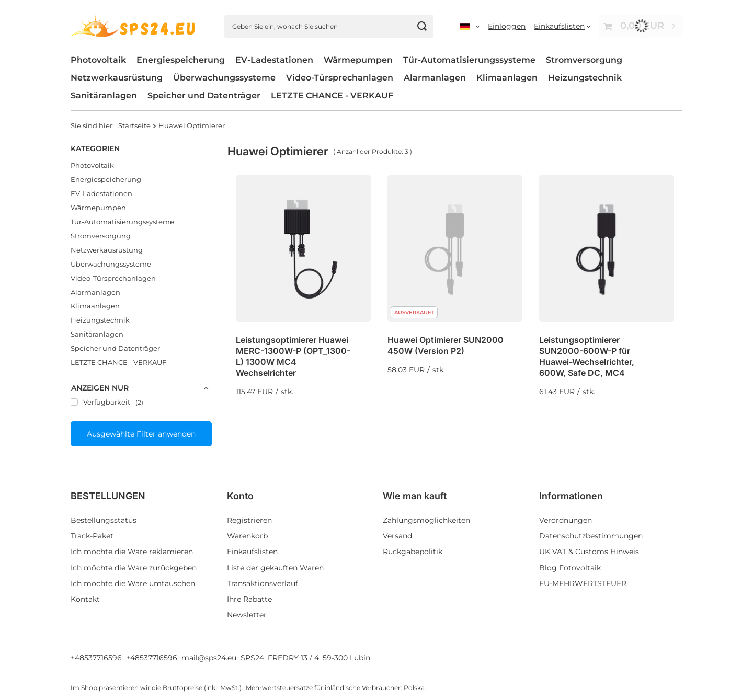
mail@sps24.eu (209, 658)
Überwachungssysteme (224, 78)
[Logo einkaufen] (134, 26)
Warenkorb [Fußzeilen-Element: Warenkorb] (247, 536)
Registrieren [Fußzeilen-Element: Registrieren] (249, 520)
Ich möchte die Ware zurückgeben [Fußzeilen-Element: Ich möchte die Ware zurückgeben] (134, 568)
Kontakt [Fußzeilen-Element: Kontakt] (85, 599)
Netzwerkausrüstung (117, 78)
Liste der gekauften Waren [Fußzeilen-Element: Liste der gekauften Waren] (275, 568)
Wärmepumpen (358, 60)
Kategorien (95, 148)
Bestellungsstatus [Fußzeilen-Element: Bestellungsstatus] (104, 520)
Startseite (134, 125)
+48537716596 (96, 658)
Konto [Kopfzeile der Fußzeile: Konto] (240, 496)
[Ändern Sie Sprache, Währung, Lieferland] (470, 26)
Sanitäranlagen (104, 95)
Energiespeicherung (181, 60)
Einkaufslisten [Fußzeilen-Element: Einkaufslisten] (252, 552)
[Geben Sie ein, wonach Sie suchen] (329, 26)
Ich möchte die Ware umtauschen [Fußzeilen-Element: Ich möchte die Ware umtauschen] (133, 583)
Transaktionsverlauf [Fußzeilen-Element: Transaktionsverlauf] (263, 583)
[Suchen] (422, 26)
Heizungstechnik (585, 78)
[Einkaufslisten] (562, 26)
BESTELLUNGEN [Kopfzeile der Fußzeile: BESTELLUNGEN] (108, 496)
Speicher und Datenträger (204, 95)
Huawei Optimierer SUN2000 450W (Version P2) (446, 345)
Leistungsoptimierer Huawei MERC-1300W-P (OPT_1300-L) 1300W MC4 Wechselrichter (293, 356)
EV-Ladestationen (274, 60)
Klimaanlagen (507, 78)
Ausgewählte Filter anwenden (141, 434)
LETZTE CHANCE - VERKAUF (332, 95)
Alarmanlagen (435, 78)
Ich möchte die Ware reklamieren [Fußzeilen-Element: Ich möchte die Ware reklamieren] (132, 552)
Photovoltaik (98, 60)
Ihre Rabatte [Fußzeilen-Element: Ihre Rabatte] (249, 599)
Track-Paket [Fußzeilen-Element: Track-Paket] (92, 536)
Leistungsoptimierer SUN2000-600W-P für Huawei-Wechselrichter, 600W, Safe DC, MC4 (587, 356)
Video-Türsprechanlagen (340, 78)
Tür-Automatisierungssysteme (469, 60)
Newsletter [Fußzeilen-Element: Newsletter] (247, 615)
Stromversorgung (584, 60)
